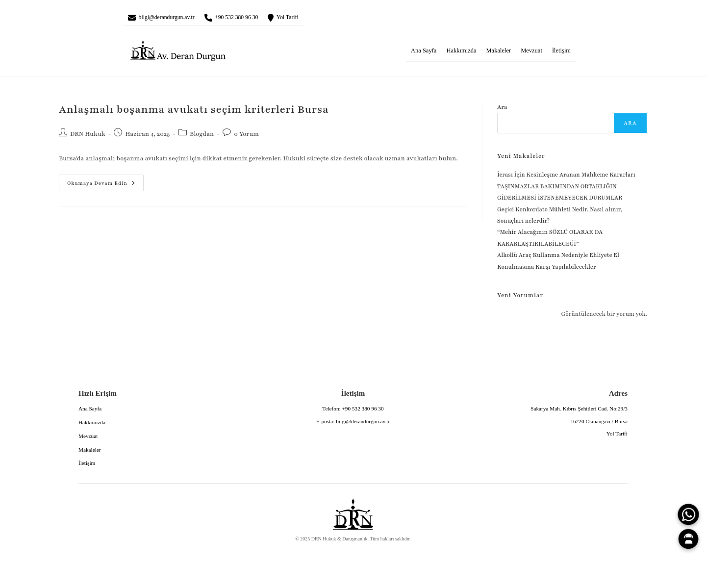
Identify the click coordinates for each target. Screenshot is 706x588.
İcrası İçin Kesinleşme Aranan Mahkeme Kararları (566, 178)
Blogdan (202, 137)
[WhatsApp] (689, 515)
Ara (502, 110)
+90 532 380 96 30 (261, 19)
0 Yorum (246, 137)
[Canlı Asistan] (688, 539)
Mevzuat (531, 53)
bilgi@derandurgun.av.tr (176, 19)
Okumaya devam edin (97, 183)
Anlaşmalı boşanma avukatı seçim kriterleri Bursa (194, 113)
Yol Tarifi (323, 19)
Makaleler (498, 53)
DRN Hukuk (88, 137)
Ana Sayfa (424, 53)
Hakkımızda (461, 53)
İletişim (561, 53)
